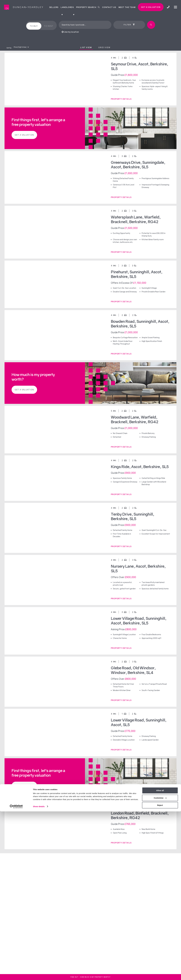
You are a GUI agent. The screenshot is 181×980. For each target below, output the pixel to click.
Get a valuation (151, 7)
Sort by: (9, 48)
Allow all (160, 959)
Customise (160, 966)
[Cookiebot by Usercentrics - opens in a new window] (16, 975)
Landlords (67, 7)
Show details (39, 975)
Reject (160, 974)
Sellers (54, 7)
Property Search (88, 7)
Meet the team (127, 7)
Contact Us (109, 7)
